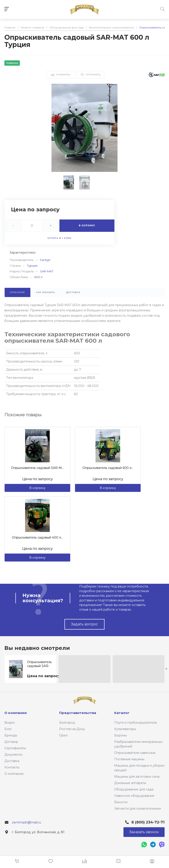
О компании (14, 774)
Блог (8, 729)
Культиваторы (125, 729)
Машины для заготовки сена (137, 777)
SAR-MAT (47, 271)
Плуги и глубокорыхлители (136, 723)
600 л (38, 277)
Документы (13, 755)
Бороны (120, 735)
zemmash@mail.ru (26, 822)
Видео (10, 723)
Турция (32, 266)
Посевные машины (129, 759)
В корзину (37, 488)
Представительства (78, 713)
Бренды (11, 735)
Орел (63, 735)
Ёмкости (121, 802)
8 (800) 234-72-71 (148, 822)
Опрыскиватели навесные (135, 753)
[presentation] (166, 669)
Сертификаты (15, 748)
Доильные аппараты (130, 783)
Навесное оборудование (134, 796)
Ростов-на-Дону (72, 729)
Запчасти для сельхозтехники (138, 809)
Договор (11, 742)
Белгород (67, 723)
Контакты (12, 767)
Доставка (12, 761)
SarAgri (45, 260)
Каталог (122, 713)
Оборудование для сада (134, 789)
